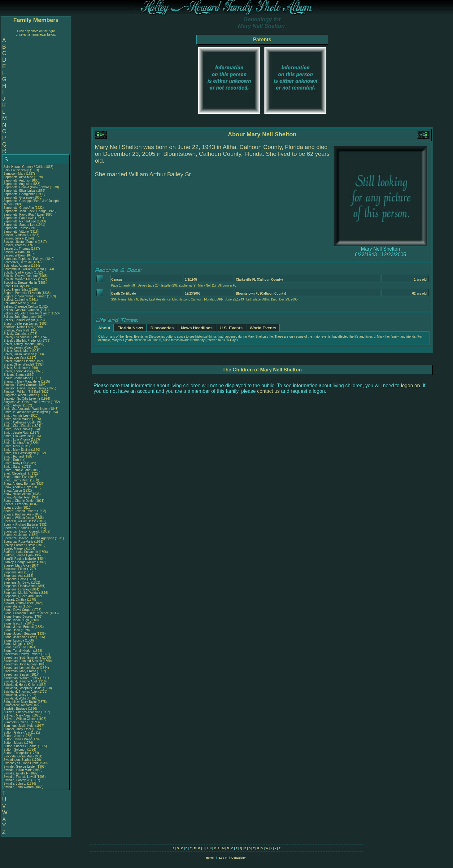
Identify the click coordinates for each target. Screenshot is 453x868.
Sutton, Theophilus (17, 753)
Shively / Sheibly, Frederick (22, 341)
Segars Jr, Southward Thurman (25, 296)
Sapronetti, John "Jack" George (25, 211)
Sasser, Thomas (15, 245)
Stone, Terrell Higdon (18, 651)
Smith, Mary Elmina (17, 450)
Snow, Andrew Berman (19, 484)
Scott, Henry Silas (16, 289)
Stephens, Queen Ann (19, 596)
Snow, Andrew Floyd (17, 487)
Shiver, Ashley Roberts (19, 344)
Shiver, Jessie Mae (16, 351)
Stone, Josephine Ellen (19, 637)
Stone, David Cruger (17, 610)
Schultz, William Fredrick (20, 279)
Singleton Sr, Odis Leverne (22, 399)
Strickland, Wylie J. (16, 698)
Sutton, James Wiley (17, 739)
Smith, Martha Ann (16, 443)
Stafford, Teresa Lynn (18, 555)
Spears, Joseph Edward (20, 511)
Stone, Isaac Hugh (16, 620)
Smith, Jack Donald (17, 429)
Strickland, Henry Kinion (20, 685)
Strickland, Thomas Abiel (20, 692)
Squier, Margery (15, 548)
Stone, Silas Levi (15, 647)
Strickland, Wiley (15, 695)
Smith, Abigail (13, 405)
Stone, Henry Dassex (18, 617)
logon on (410, 386)
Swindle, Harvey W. (17, 780)
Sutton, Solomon (15, 750)
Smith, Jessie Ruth (16, 433)
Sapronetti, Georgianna (20, 194)
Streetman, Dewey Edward (22, 654)
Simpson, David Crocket (20, 385)
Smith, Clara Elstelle (17, 426)
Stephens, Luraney (17, 589)
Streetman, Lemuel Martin (21, 668)
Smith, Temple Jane (17, 470)
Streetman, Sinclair (17, 675)
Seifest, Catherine (16, 300)
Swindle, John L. (15, 784)
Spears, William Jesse (19, 518)
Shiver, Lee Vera (15, 358)
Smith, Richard (14, 456)
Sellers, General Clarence (21, 310)
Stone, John (12, 630)
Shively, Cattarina (16, 334)
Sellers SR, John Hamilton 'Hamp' (27, 313)
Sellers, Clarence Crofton (21, 307)
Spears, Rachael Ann (18, 514)
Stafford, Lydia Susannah (21, 552)
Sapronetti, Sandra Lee (19, 225)
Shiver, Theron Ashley (18, 371)
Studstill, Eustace (16, 709)
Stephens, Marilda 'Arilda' (21, 593)
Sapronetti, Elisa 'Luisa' (20, 191)
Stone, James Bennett (19, 627)
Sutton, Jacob (13, 736)
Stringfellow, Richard (18, 705)
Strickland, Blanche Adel (20, 681)
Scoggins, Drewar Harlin (20, 283)
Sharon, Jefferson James (21, 324)
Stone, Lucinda (14, 640)
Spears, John (13, 508)
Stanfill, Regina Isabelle (20, 559)
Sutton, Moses (14, 743)
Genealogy (238, 858)
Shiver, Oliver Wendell (19, 364)
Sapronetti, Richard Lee (20, 221)
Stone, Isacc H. (14, 623)
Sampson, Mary (15, 174)
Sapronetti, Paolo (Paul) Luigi (24, 215)
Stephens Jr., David (17, 583)
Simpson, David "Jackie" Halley (25, 388)
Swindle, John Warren (18, 787)
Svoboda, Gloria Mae (18, 756)
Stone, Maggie (14, 644)
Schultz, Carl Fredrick (18, 272)
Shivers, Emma (14, 375)
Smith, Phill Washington (20, 453)
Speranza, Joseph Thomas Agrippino (29, 538)
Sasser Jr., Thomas (17, 249)
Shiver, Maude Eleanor (19, 361)
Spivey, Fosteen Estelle (20, 545)
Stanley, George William (20, 562)
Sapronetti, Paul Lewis (19, 218)
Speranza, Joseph (16, 535)
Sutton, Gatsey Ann (17, 732)
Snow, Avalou (13, 491)
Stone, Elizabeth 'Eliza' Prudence (26, 613)
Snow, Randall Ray (17, 497)
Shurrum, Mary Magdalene (22, 381)
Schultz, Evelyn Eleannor (21, 276)
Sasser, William (14, 252)
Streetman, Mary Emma (20, 671)
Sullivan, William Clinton (20, 719)
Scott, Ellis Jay (13, 286)
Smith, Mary (12, 446)
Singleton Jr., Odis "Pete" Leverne (27, 402)
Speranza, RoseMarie (19, 542)
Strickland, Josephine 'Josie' (23, 688)
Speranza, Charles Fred (20, 528)
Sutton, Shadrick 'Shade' (21, 746)
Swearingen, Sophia (18, 760)
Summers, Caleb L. (17, 722)
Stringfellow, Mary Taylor (20, 702)
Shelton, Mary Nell (16, 330)
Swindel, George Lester (20, 767)
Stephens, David (15, 579)
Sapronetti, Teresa (16, 228)
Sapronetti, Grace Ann (19, 208)
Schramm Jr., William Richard (24, 269)
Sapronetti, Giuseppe (18, 197)
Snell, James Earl (15, 477)
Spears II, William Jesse (20, 521)
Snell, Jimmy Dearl (16, 480)
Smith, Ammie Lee (16, 416)
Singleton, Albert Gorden (20, 395)
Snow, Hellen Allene (17, 494)
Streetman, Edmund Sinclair (23, 661)
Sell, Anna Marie (15, 303)
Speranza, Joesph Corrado (22, 531)
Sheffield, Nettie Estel (18, 327)
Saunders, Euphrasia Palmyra (24, 259)
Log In (223, 858)
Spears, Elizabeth (16, 504)
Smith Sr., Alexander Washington (26, 409)
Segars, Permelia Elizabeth (22, 293)
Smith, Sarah (13, 467)
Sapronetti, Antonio (17, 180)
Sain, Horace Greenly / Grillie (24, 167)
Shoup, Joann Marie (17, 378)
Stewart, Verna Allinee (19, 603)
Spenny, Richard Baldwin (21, 525)
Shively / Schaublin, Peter (22, 337)
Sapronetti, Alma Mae (18, 177)
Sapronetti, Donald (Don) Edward (26, 187)
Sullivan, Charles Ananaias (22, 712)
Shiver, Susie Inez (16, 368)
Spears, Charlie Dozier (19, 501)
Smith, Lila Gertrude (17, 436)
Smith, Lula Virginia (17, 439)
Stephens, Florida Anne (20, 586)
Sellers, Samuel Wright (19, 320)
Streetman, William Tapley (21, 678)
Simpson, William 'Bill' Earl (22, 392)
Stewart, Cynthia (15, 600)
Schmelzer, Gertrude (18, 262)
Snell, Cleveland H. (17, 473)
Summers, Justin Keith (19, 726)
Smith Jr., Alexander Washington (26, 412)
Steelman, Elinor (15, 569)
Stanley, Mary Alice (16, 566)
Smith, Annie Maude (17, 419)
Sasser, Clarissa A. (16, 235)
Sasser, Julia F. (14, 238)
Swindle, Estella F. (16, 773)
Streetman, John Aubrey (20, 664)
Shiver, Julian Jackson (19, 354)
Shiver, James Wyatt (17, 347)
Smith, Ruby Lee (15, 463)
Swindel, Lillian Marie (18, 770)
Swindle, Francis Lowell (20, 777)
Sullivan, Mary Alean (17, 715)
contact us (268, 391)
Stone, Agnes (13, 606)
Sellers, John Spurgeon (20, 317)
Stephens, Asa (14, 572)
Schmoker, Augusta (17, 266)
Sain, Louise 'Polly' (16, 170)
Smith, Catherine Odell (19, 422)
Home (210, 858)
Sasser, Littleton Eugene (20, 242)
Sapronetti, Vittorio (17, 232)
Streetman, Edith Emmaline (22, 658)
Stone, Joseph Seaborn (20, 634)
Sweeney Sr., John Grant (21, 763)
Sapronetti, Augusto (17, 184)
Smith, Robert (13, 460)
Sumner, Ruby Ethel (17, 729)
